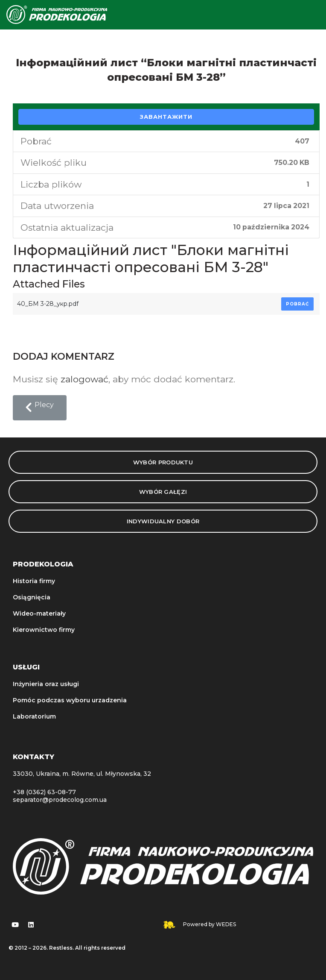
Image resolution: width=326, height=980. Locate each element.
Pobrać (297, 304)
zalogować (84, 379)
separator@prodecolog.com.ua (60, 800)
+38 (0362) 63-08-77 (44, 792)
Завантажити (166, 117)
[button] (40, 408)
